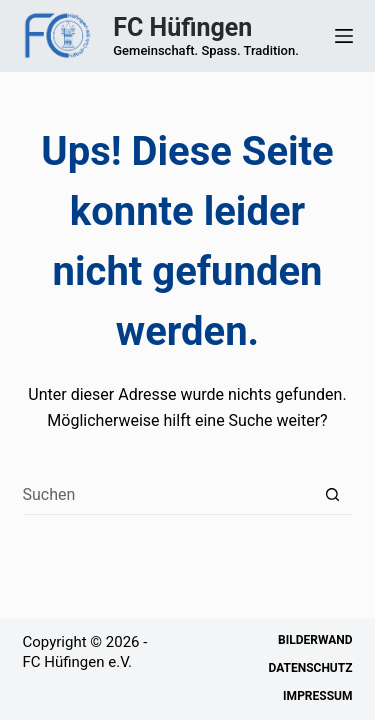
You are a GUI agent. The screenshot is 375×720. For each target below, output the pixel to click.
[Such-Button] (333, 495)
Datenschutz (310, 668)
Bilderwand (315, 640)
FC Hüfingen (182, 27)
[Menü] (344, 36)
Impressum (317, 696)
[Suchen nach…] (168, 495)
